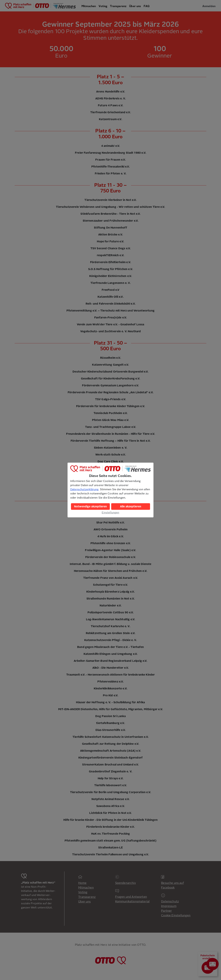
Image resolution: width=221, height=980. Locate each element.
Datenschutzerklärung (84, 489)
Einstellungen (110, 513)
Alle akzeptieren (131, 507)
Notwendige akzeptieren (90, 507)
